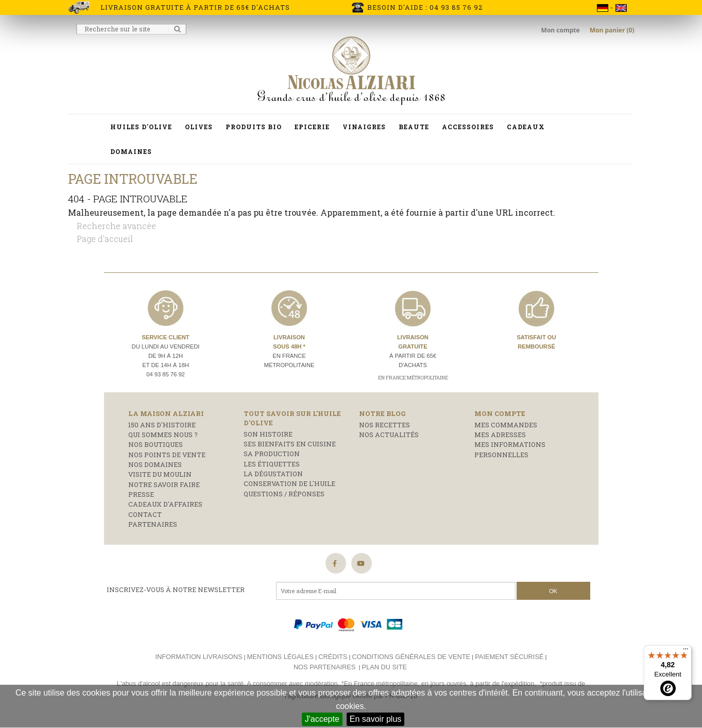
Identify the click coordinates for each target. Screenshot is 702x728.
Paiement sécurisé (509, 657)
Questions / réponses (284, 494)
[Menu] (686, 651)
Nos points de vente (167, 455)
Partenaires (153, 524)
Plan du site (384, 667)
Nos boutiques (156, 444)
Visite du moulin (160, 474)
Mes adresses (500, 435)
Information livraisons (199, 657)
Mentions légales (280, 657)
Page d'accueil (105, 239)
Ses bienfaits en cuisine (290, 444)
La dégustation (273, 474)
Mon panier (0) (612, 30)
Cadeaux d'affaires (165, 504)
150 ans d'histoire (162, 425)
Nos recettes (384, 425)
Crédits (333, 657)
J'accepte (322, 719)
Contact (145, 514)
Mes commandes (506, 425)
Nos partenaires (324, 667)
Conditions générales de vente (411, 657)
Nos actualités (389, 435)
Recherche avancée (116, 226)
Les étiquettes (272, 464)
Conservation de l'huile (289, 483)
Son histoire (268, 434)
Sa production (272, 454)
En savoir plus (376, 719)
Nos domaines (155, 464)
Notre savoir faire (164, 484)
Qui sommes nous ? (163, 435)
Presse (141, 494)
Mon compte (561, 30)
